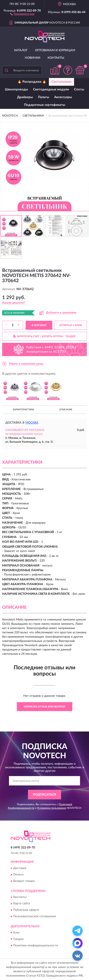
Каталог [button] (21, 50)
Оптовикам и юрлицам (55, 50)
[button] (22, 14)
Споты (79, 89)
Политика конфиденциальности (36, 946)
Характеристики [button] (23, 410)
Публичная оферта (26, 910)
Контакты (56, 58)
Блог (17, 933)
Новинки (33, 58)
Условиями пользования (52, 808)
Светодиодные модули (51, 89)
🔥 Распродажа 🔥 (32, 82)
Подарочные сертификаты (45, 105)
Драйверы (25, 97)
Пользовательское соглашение (35, 917)
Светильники (61, 82)
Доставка (20, 868)
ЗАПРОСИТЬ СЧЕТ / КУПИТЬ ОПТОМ (44, 336)
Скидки (18, 939)
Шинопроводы (16, 89)
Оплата (18, 875)
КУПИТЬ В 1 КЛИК (71, 325)
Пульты (44, 97)
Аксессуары (63, 97)
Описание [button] (66, 410)
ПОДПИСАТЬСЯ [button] (44, 795)
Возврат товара (24, 881)
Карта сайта (22, 904)
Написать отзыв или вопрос (45, 707)
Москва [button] (32, 423)
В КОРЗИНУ (39, 325)
